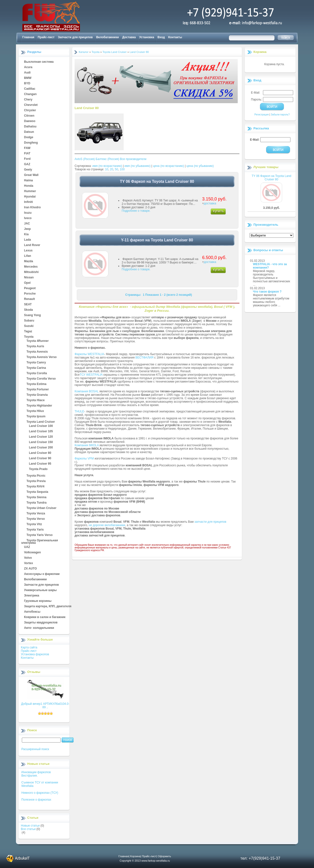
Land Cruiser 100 (41, 426)
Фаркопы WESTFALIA (89, 354)
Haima (28, 181)
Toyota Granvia (37, 395)
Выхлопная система (39, 62)
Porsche (30, 294)
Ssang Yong (32, 315)
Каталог (84, 52)
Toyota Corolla (37, 373)
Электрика (32, 596)
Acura (28, 67)
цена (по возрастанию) (169, 166)
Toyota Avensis (37, 352)
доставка (210, 203)
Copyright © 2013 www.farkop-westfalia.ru (145, 861)
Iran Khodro (32, 208)
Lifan (28, 256)
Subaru (29, 321)
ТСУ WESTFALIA (91, 375)
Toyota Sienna (36, 497)
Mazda (29, 261)
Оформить (164, 856)
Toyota (29, 337)
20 (111, 169)
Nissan (29, 278)
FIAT (27, 154)
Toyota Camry (36, 363)
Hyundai (30, 197)
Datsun (29, 132)
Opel (27, 283)
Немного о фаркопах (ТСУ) (40, 793)
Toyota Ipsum (36, 417)
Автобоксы (32, 612)
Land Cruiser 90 (40, 459)
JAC (27, 224)
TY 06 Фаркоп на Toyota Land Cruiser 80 (272, 178)
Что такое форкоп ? (267, 292)
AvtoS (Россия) (85, 159)
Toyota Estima (36, 384)
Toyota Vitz (34, 524)
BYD (27, 84)
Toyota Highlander (39, 406)
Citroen (29, 116)
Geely (28, 170)
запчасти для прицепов (210, 522)
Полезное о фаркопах (36, 800)
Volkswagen (32, 553)
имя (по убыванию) (138, 166)
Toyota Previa (36, 481)
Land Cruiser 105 (41, 432)
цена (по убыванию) (200, 166)
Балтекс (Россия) (107, 159)
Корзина (260, 52)
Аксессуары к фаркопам (42, 574)
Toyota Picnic (36, 476)
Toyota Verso (36, 519)
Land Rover (32, 245)
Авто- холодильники (39, 628)
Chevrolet (31, 105)
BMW (28, 78)
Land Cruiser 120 (41, 437)
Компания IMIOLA (87, 445)
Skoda (28, 310)
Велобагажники (107, 37)
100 (122, 169)
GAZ (27, 164)
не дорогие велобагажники (107, 525)
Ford (27, 159)
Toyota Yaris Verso (39, 535)
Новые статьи (30, 826)
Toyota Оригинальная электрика (39, 541)
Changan (30, 94)
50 (116, 169)
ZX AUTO (30, 569)
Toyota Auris (35, 347)
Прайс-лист (46, 37)
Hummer (30, 191)
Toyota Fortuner (38, 390)
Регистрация (262, 115)
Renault (29, 299)
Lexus (28, 251)
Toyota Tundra (37, 503)
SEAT (28, 305)
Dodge (29, 137)
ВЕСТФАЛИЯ (144, 358)
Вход (161, 37)
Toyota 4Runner (38, 341)
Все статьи (28, 829)
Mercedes (31, 267)
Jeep (27, 229)
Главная (28, 37)
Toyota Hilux (35, 411)
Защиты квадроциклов (41, 623)
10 (107, 169)
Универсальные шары (40, 590)
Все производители (133, 159)
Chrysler (30, 111)
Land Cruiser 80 (40, 453)
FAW (27, 148)
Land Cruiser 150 (41, 442)
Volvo (28, 558)
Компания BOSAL (87, 391)
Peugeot (30, 288)
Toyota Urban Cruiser (41, 508)
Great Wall (31, 175)
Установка (147, 37)
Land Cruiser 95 (40, 464)
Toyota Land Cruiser (41, 422)
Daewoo (30, 121)
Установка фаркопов (35, 654)
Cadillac (30, 89)
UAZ (27, 547)
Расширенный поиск (35, 749)
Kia (26, 235)
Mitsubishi (31, 272)
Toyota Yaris (35, 530)
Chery (28, 100)
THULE (79, 411)
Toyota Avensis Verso (42, 357)
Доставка (129, 37)
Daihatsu (30, 127)
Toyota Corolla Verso (41, 379)
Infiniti (28, 202)
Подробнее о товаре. (136, 211)
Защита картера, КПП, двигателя (48, 607)
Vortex (28, 563)
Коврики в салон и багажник (45, 617)
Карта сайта (29, 647)
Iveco (28, 218)
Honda (29, 186)
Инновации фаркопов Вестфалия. (36, 774)
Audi (27, 73)
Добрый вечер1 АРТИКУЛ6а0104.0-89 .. (45, 706)
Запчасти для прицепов (75, 37)
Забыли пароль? (280, 115)
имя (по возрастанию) (107, 166)
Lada (27, 240)
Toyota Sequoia (37, 492)
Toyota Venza (36, 514)
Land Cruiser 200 (41, 448)
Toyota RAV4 (35, 487)
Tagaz (28, 332)
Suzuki (29, 326)
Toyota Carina (36, 368)
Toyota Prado (38, 469)
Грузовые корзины (38, 601)
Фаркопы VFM (84, 459)
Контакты (175, 37)
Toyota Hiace (36, 400)
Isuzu (28, 213)
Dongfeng (31, 143)
